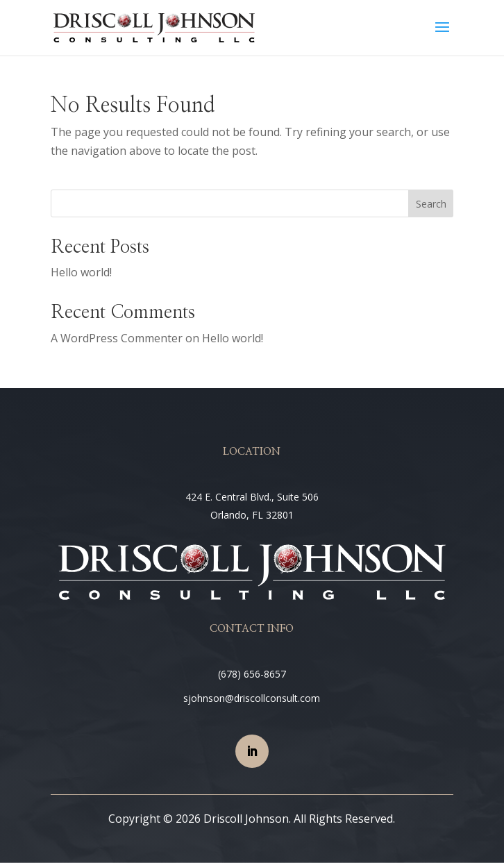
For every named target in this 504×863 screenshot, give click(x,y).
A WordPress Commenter (117, 338)
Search (431, 204)
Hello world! (81, 272)
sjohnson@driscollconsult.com (252, 698)
